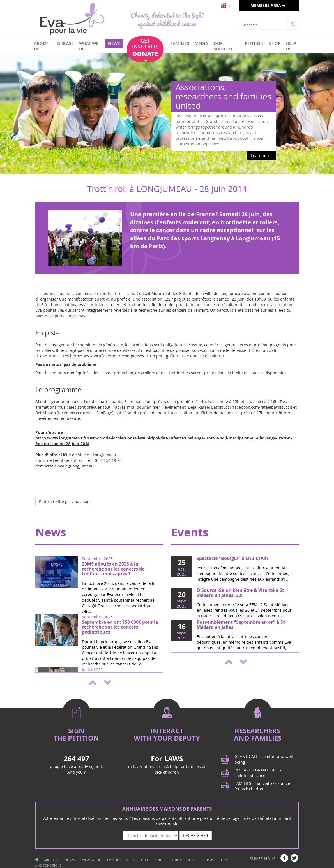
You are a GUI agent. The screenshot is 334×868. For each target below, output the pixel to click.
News (51, 532)
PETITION (254, 43)
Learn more (262, 156)
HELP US (291, 46)
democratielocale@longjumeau (79, 463)
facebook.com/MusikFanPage (85, 413)
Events (190, 532)
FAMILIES (180, 43)
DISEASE (65, 43)
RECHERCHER (196, 835)
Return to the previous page (65, 502)
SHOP (275, 43)
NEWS (114, 43)
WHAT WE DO (89, 46)
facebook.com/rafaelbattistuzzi (262, 407)
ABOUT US (41, 46)
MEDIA (201, 43)
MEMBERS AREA (268, 5)
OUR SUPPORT (223, 46)
